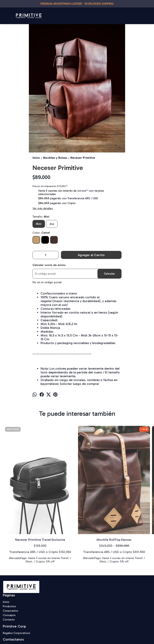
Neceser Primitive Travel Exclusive (22, 486)
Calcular (109, 274)
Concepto (9, 584)
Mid (52, 224)
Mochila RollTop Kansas (58, 486)
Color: (41, 233)
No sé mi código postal (47, 282)
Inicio (6, 570)
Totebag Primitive (95, 484)
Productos (9, 575)
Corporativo (11, 579)
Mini (39, 224)
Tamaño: (41, 217)
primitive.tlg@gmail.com (20, 622)
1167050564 (13, 616)
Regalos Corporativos (16, 602)
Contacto (9, 588)
